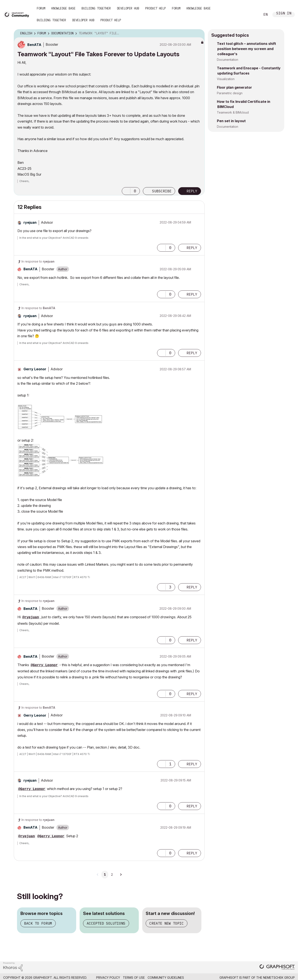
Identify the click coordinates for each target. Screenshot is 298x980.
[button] (126, 191)
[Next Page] (121, 875)
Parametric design (230, 93)
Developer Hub (128, 8)
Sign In (284, 14)
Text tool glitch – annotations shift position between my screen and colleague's (246, 49)
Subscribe (162, 191)
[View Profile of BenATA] (34, 45)
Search (253, 15)
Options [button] (199, 33)
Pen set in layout (231, 121)
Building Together (96, 8)
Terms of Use (134, 978)
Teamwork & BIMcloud (233, 112)
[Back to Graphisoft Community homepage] (18, 14)
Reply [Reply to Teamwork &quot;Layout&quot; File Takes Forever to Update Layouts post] (192, 191)
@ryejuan (31, 617)
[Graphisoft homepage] (277, 967)
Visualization (226, 79)
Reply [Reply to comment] (192, 248)
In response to (38, 261)
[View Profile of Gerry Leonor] (35, 369)
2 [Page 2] (112, 875)
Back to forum (38, 923)
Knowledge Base (63, 8)
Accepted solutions (106, 923)
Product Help (156, 8)
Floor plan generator (234, 87)
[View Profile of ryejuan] (30, 222)
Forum (41, 8)
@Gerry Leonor (44, 665)
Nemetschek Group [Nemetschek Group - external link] (279, 978)
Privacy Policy (108, 978)
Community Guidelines (166, 978)
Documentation (228, 60)
